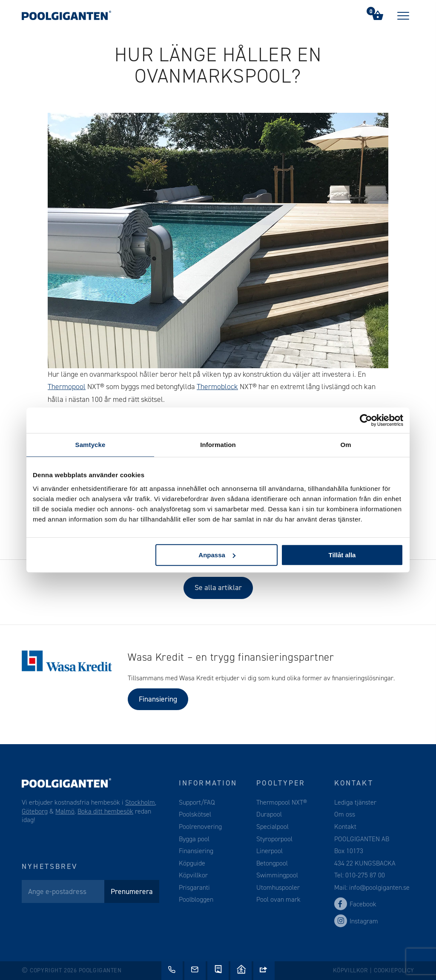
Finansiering (158, 699)
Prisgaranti (194, 887)
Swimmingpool (277, 875)
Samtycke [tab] (90, 445)
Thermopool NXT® (282, 802)
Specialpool (272, 827)
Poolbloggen (196, 899)
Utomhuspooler (278, 887)
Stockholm (140, 802)
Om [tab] (346, 445)
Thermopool (67, 387)
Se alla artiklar (218, 587)
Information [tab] (218, 445)
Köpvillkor (193, 875)
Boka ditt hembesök (105, 811)
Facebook (355, 904)
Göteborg (35, 811)
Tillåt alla (342, 555)
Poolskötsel (195, 814)
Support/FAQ (197, 802)
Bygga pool (194, 839)
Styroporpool (274, 839)
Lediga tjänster (355, 802)
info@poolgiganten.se (379, 887)
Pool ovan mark (278, 899)
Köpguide (192, 863)
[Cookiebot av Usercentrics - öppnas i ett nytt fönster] (366, 420)
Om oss (345, 814)
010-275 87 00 (365, 875)
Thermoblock (217, 387)
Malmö (65, 811)
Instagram (356, 921)
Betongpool (272, 863)
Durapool (269, 814)
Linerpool (270, 851)
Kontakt (345, 827)
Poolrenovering (200, 827)
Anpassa (217, 555)
